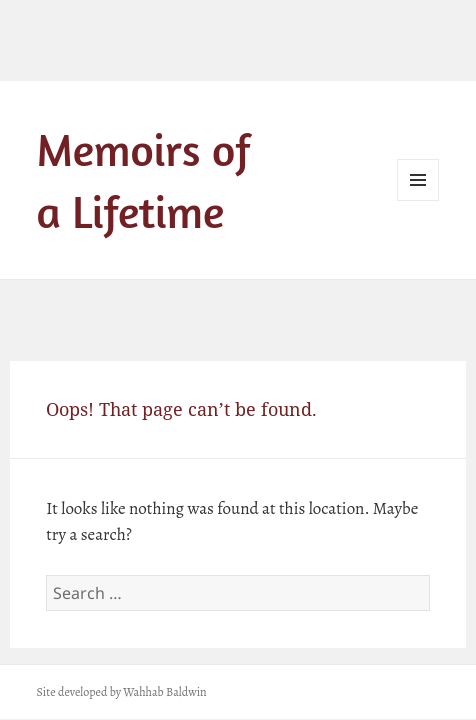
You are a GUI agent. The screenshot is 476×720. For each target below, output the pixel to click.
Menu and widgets (418, 200)
